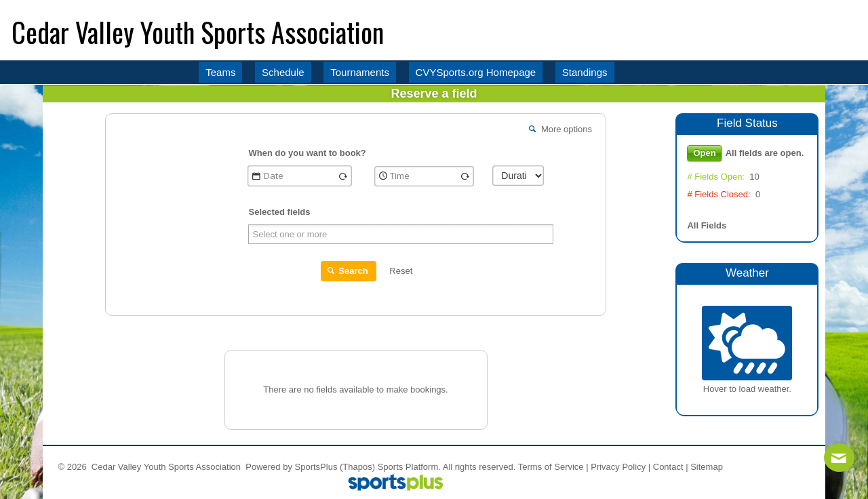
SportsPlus (316, 467)
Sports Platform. (409, 467)
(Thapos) (357, 467)
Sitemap (707, 467)
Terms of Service (551, 467)
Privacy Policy (618, 467)
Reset (401, 271)
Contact (668, 467)
